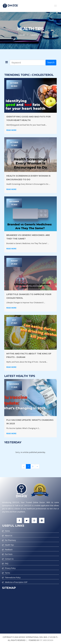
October (14, 85)
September (14, 203)
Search (51, 62)
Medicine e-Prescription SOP (16, 582)
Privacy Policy (10, 568)
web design (48, 640)
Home (22, 35)
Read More (11, 130)
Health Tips (9, 545)
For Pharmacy (10, 540)
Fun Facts (9, 554)
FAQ (7, 564)
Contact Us (9, 559)
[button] (55, 6)
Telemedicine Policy (13, 578)
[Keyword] (28, 63)
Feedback (9, 550)
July (14, 322)
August (14, 263)
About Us (9, 536)
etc (41, 640)
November (14, 386)
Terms (7, 573)
